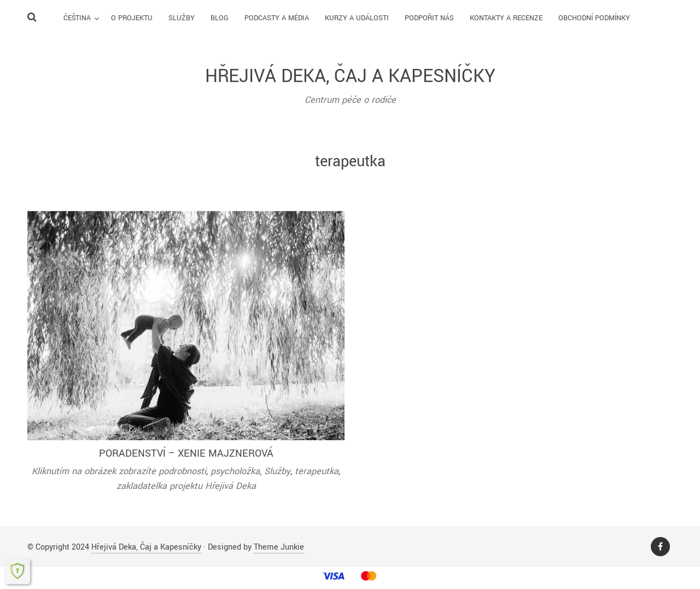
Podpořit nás (429, 18)
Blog (220, 18)
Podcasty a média (277, 18)
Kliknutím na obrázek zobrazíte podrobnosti (119, 471)
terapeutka (317, 471)
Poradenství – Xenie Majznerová (186, 453)
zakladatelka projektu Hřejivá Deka (186, 486)
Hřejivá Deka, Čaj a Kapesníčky (146, 547)
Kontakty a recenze (506, 18)
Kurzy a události (357, 18)
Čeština (77, 18)
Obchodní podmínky (594, 18)
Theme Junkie (279, 547)
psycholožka (235, 471)
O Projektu (132, 18)
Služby (182, 18)
